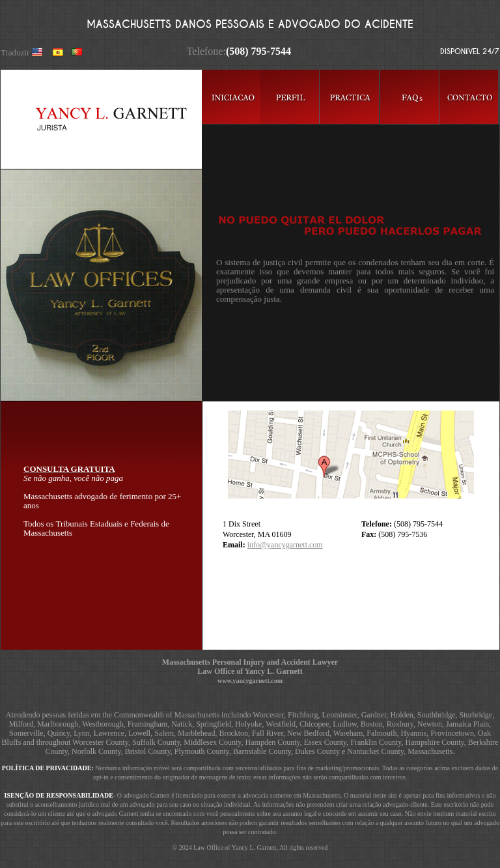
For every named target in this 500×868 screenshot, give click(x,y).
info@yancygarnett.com (285, 545)
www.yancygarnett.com (250, 681)
